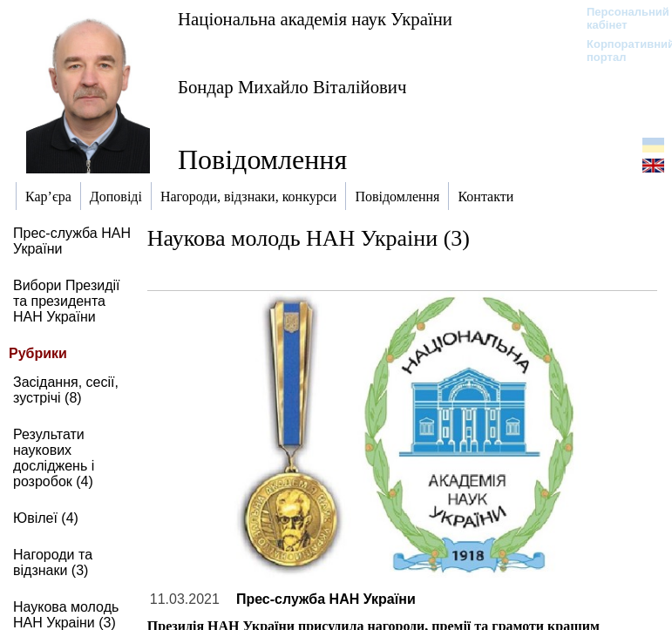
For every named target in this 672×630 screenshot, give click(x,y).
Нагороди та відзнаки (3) (53, 562)
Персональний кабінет (619, 18)
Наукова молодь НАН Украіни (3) (66, 615)
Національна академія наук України (315, 19)
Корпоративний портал (619, 51)
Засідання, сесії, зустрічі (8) (66, 390)
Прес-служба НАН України (326, 599)
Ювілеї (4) (46, 518)
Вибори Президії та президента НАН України (67, 301)
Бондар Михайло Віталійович (292, 87)
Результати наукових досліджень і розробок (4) (54, 458)
